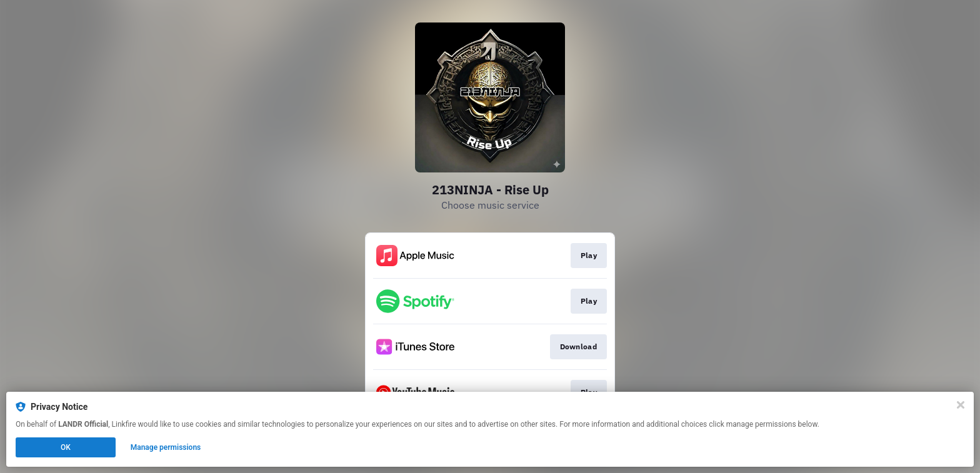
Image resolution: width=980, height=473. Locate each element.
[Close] (961, 405)
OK (66, 447)
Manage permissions (166, 447)
